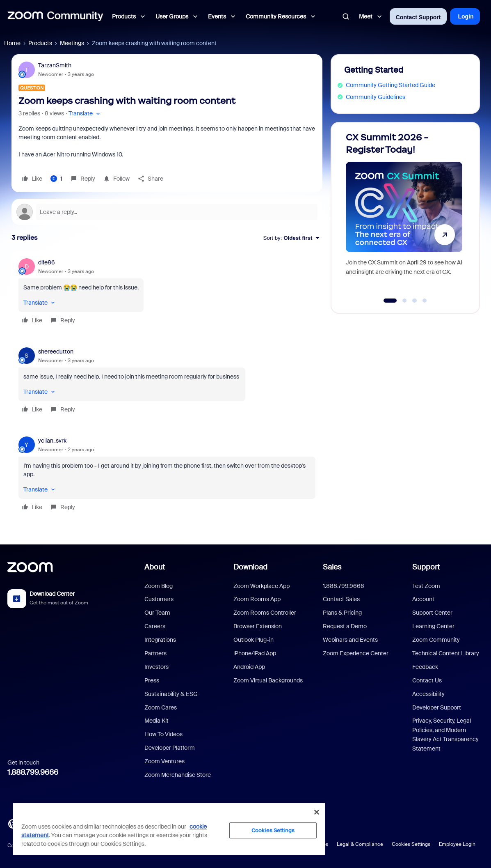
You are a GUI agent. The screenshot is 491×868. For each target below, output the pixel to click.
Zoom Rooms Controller (265, 613)
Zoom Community (436, 640)
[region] (169, 829)
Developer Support (437, 707)
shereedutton (56, 351)
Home (12, 43)
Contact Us (427, 680)
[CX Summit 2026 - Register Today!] (404, 214)
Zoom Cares (161, 707)
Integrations (160, 640)
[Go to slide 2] (404, 301)
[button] (85, 114)
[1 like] (56, 179)
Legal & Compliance (360, 844)
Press (152, 680)
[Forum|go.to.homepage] (55, 16)
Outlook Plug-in (253, 640)
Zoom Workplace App (261, 586)
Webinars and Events (350, 640)
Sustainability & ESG (171, 694)
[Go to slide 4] (425, 301)
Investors (156, 667)
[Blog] (13, 823)
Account (423, 599)
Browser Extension (258, 626)
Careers (155, 626)
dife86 (47, 262)
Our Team (157, 613)
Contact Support (418, 17)
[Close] (317, 812)
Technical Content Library (446, 653)
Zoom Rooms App (257, 599)
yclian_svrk (52, 441)
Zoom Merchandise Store (178, 775)
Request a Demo (345, 626)
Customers (159, 599)
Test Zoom (426, 586)
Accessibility (428, 694)
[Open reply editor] (167, 212)
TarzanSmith (55, 65)
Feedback (425, 667)
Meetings (72, 43)
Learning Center (433, 626)
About (155, 567)
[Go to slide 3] (415, 301)
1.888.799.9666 (33, 772)
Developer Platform (170, 748)
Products (40, 43)
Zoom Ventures (164, 761)
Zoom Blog (159, 586)
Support (426, 567)
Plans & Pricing (342, 613)
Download (250, 567)
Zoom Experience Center (356, 653)
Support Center (432, 613)
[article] (167, 293)
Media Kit (156, 721)
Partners (155, 653)
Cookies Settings (411, 844)
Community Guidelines (376, 97)
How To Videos (163, 734)
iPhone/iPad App (255, 653)
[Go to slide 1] (390, 301)
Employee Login (457, 844)
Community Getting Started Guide (391, 85)
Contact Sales (341, 599)
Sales (332, 567)
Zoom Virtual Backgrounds (268, 680)
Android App (249, 667)
